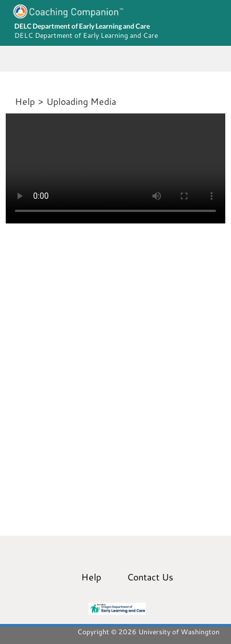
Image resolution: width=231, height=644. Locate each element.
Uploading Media (81, 101)
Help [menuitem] (91, 577)
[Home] (13, 101)
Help (25, 101)
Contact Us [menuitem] (150, 577)
